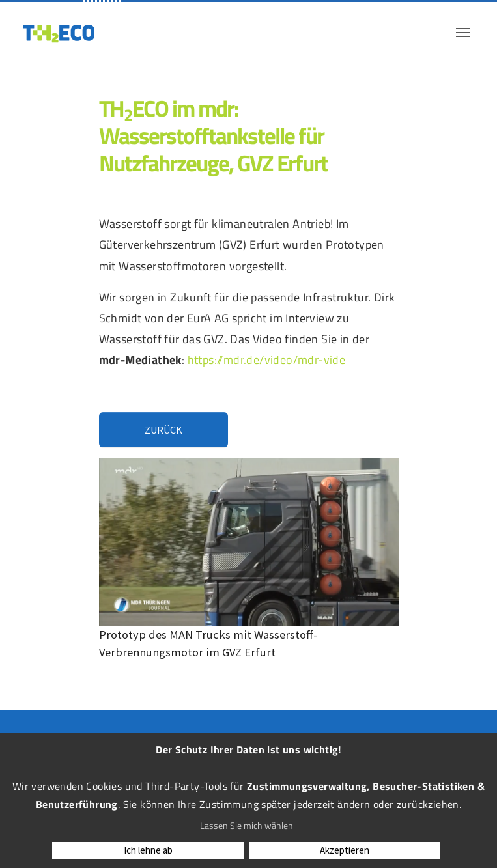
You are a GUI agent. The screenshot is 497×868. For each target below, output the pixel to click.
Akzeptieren (345, 850)
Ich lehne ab (148, 850)
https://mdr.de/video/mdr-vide (267, 359)
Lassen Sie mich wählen (247, 825)
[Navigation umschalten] (463, 33)
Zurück (163, 430)
